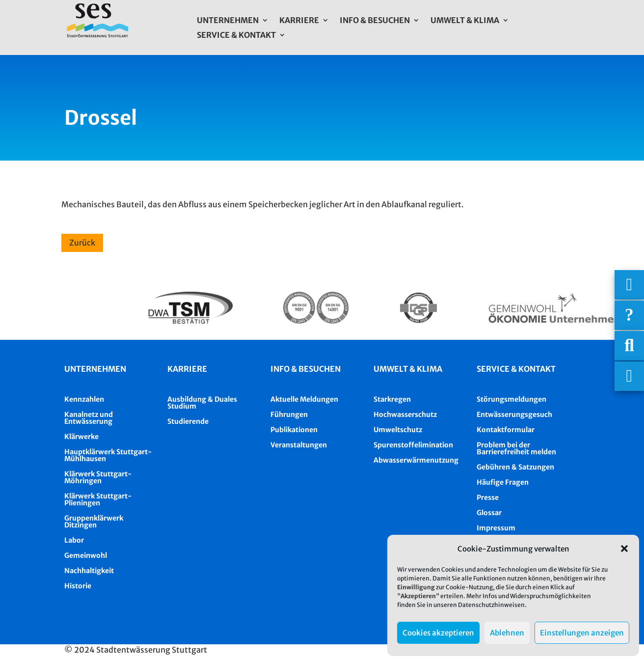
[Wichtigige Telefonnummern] (629, 285)
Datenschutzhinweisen (491, 605)
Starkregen (392, 399)
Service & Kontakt (236, 36)
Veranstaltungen (299, 445)
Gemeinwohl (86, 555)
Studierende (188, 421)
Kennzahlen (84, 399)
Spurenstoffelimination (413, 445)
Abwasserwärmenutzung (416, 460)
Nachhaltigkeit (89, 571)
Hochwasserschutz (405, 414)
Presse (488, 497)
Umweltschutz (398, 430)
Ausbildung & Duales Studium (202, 403)
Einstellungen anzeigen (582, 633)
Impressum (496, 528)
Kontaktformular (506, 430)
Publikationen (294, 430)
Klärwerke (81, 437)
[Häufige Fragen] (629, 315)
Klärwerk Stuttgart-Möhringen (98, 477)
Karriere (299, 21)
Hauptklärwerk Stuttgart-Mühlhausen (108, 455)
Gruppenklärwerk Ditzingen (94, 522)
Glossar (489, 513)
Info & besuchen (306, 369)
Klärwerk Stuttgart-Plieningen (98, 499)
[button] (624, 549)
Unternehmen (228, 21)
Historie (78, 586)
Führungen (289, 414)
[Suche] (629, 346)
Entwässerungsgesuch (514, 414)
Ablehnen (507, 633)
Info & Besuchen (375, 21)
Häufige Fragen (503, 482)
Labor (74, 540)
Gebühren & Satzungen (515, 467)
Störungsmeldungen (511, 399)
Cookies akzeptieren (438, 633)
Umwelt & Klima (465, 21)
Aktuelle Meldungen (304, 399)
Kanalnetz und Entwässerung (89, 418)
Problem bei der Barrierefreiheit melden (516, 448)
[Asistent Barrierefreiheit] (629, 376)
